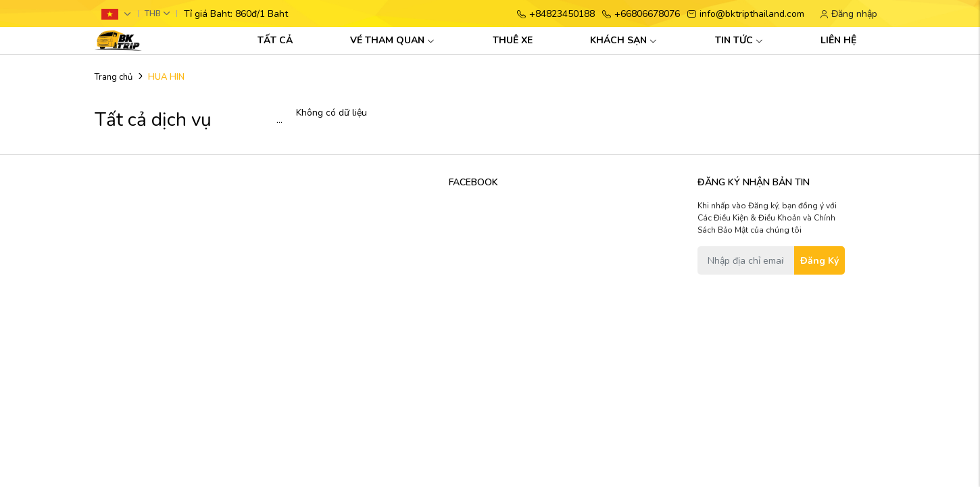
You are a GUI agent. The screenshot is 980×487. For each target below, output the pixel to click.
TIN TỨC (739, 40)
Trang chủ (114, 77)
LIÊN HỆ (838, 40)
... (279, 120)
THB (153, 14)
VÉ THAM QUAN (392, 40)
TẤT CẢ (275, 40)
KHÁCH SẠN (623, 40)
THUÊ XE (513, 40)
